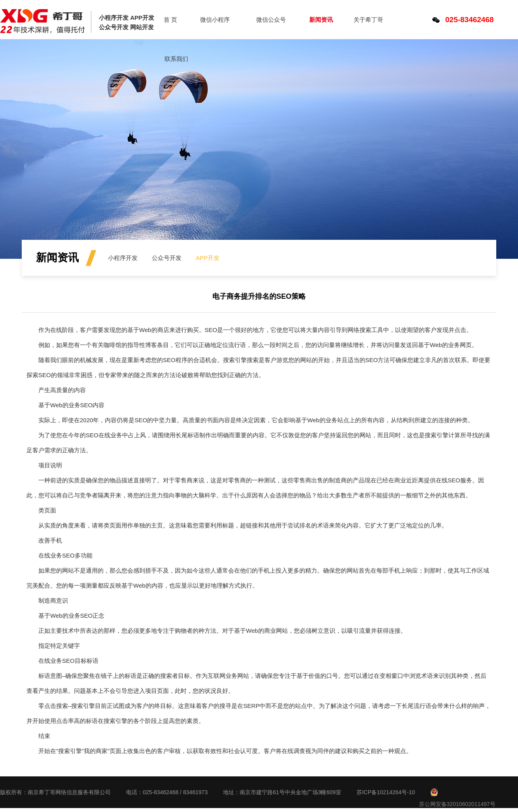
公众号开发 (167, 258)
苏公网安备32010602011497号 (457, 804)
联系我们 (176, 59)
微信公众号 (271, 20)
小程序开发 (123, 258)
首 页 (170, 20)
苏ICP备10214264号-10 (386, 792)
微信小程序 (215, 20)
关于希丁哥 (368, 20)
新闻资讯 (321, 20)
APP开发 (208, 258)
